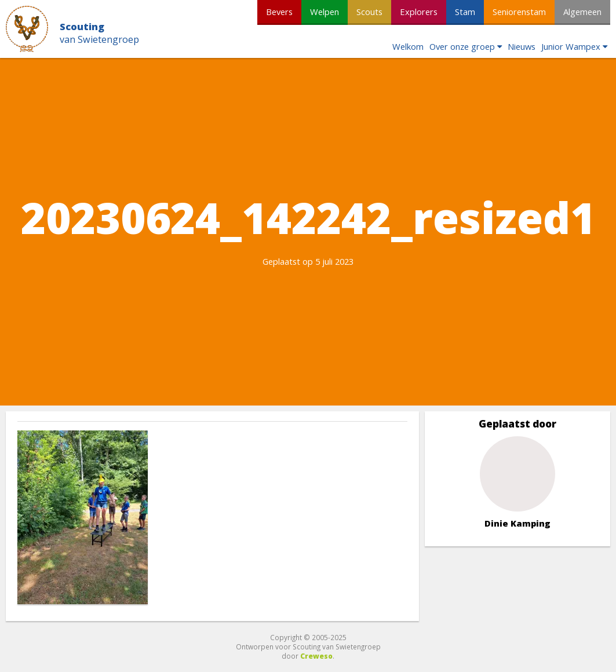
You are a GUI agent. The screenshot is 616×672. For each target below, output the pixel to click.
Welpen (325, 12)
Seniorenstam (519, 12)
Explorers (419, 12)
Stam (465, 12)
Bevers (279, 12)
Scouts (369, 12)
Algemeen (582, 12)
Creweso (316, 656)
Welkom (408, 46)
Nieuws (522, 46)
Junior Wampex (571, 46)
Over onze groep (462, 46)
